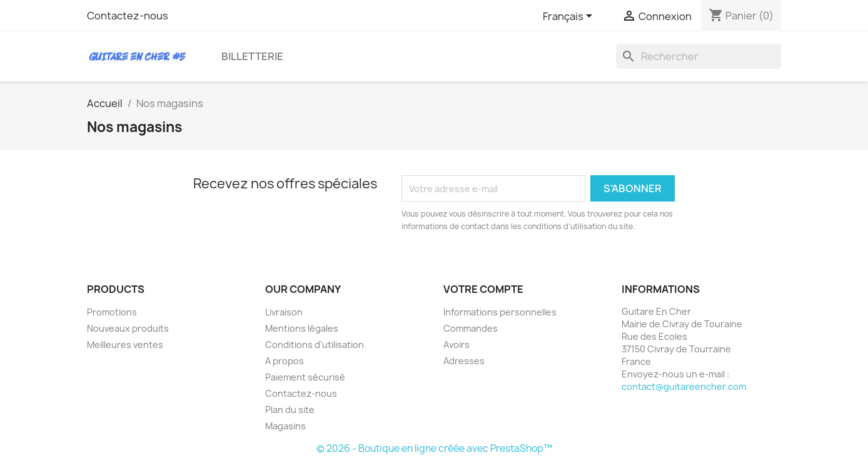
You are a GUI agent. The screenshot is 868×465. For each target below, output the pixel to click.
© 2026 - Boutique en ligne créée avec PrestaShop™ (434, 448)
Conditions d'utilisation (315, 345)
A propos (285, 361)
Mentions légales (302, 328)
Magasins (285, 426)
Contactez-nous (128, 16)
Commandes (471, 328)
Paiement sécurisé (305, 377)
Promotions (112, 312)
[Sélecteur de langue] (570, 17)
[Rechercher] (699, 56)
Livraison (284, 312)
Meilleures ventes (125, 345)
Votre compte (483, 289)
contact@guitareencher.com (684, 386)
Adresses (464, 361)
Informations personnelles (500, 312)
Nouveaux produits (128, 328)
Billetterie (252, 56)
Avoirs (457, 345)
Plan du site (290, 410)
